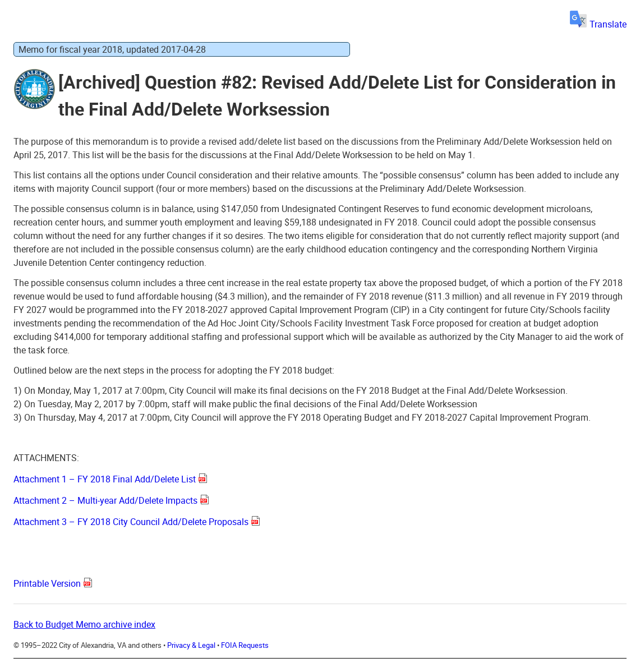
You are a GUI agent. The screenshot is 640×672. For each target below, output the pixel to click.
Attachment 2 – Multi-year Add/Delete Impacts (105, 500)
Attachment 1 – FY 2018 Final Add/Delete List (105, 479)
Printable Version (47, 583)
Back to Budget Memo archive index (84, 624)
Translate (598, 24)
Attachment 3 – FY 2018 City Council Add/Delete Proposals (131, 522)
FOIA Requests (245, 645)
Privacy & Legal (191, 645)
